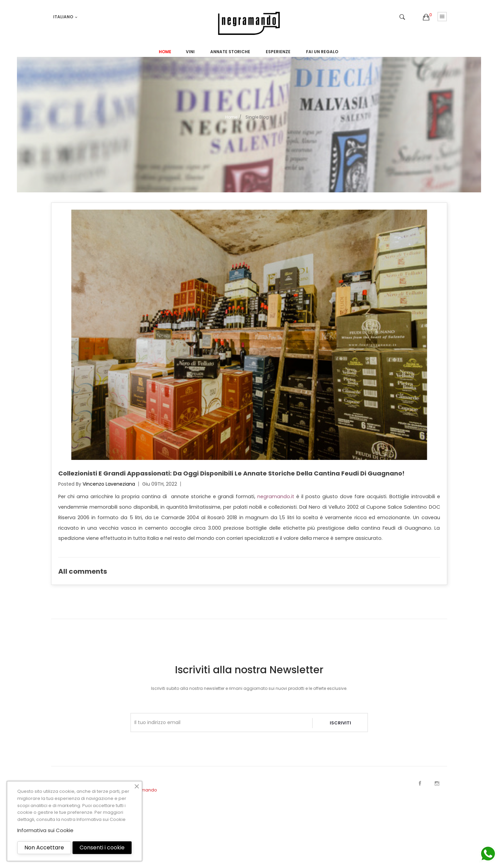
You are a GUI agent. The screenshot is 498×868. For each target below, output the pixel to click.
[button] (426, 17)
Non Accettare (44, 848)
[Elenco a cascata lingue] (66, 17)
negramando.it (276, 496)
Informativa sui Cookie (101, 819)
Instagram (437, 783)
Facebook (420, 783)
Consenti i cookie (102, 848)
